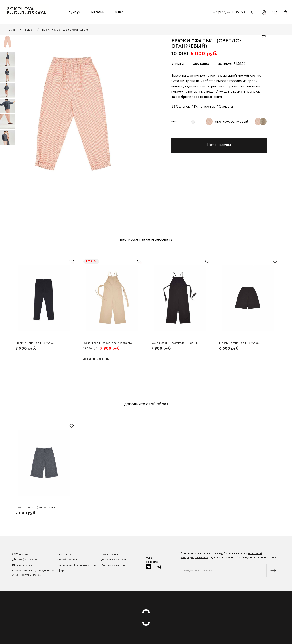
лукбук (75, 12)
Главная (11, 30)
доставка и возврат (114, 560)
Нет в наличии (219, 145)
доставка (201, 64)
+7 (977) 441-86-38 (229, 12)
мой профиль (110, 554)
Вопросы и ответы (113, 565)
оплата (177, 64)
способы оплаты (67, 560)
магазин (98, 12)
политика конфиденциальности (77, 565)
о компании (64, 554)
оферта (62, 571)
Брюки (29, 30)
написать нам (22, 565)
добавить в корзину (96, 359)
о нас (119, 12)
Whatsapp (20, 554)
